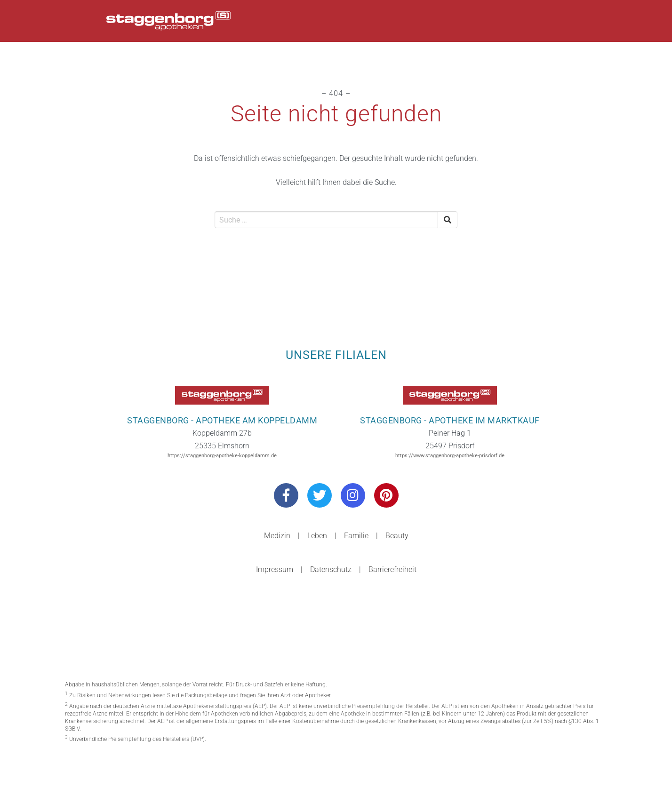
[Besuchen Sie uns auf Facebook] (286, 495)
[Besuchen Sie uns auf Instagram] (353, 495)
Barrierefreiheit (392, 569)
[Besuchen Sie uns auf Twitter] (320, 495)
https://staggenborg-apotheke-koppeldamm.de (222, 456)
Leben (317, 536)
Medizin (277, 536)
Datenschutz (331, 569)
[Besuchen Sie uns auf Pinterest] (386, 495)
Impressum (275, 569)
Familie (356, 536)
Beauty (397, 536)
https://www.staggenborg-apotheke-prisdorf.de (450, 456)
